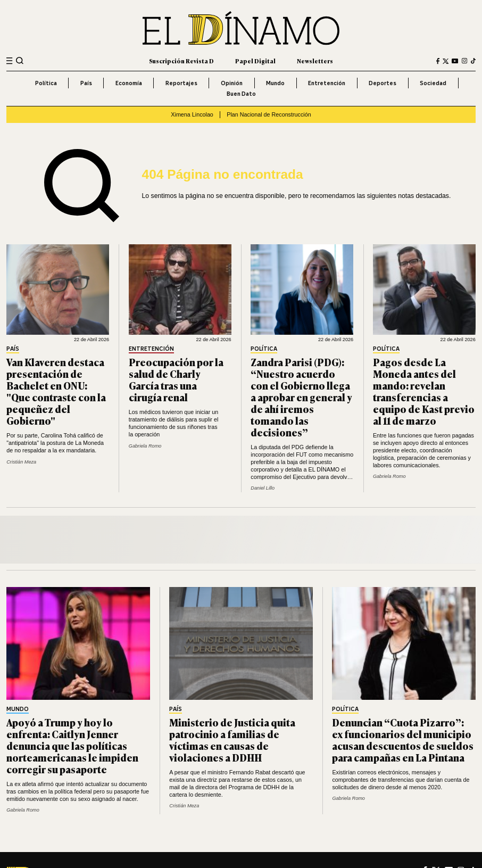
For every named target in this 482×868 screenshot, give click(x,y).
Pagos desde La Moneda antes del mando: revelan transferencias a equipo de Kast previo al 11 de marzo (424, 391)
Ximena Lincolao (192, 114)
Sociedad (433, 83)
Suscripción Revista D (181, 61)
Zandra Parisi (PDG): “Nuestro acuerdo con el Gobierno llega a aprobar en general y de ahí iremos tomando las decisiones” (301, 397)
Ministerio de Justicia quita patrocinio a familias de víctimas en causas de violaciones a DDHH (232, 739)
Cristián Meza (21, 462)
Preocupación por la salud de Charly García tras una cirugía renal (176, 379)
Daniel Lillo (263, 488)
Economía (129, 83)
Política (46, 83)
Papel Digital (255, 61)
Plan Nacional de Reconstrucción (269, 114)
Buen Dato (241, 94)
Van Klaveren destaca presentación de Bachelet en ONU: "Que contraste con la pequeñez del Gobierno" (56, 391)
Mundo (275, 83)
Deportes (383, 83)
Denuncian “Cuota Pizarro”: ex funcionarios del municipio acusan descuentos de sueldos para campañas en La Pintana (403, 739)
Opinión (232, 83)
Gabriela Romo (145, 446)
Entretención (327, 83)
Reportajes (181, 83)
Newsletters (315, 61)
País (86, 83)
